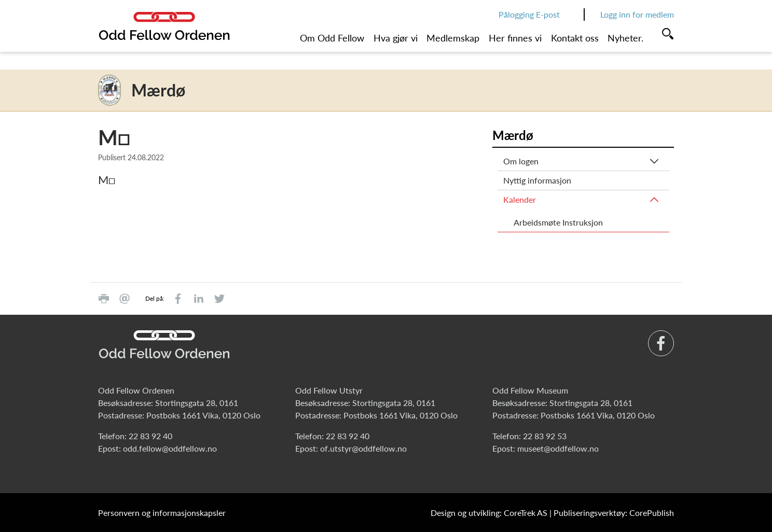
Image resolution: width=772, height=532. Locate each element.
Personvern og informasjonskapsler (162, 513)
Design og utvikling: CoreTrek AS (489, 513)
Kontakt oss (575, 38)
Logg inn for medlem (637, 14)
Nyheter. (625, 38)
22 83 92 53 (545, 436)
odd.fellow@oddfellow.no (170, 448)
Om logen (521, 161)
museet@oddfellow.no (558, 448)
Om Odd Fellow (332, 38)
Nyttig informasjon (537, 180)
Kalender (520, 199)
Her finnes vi (515, 38)
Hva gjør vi (396, 38)
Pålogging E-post (529, 14)
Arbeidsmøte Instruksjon (558, 222)
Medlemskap (453, 38)
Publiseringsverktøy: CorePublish (614, 513)
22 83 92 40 (150, 436)
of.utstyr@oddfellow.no (363, 448)
